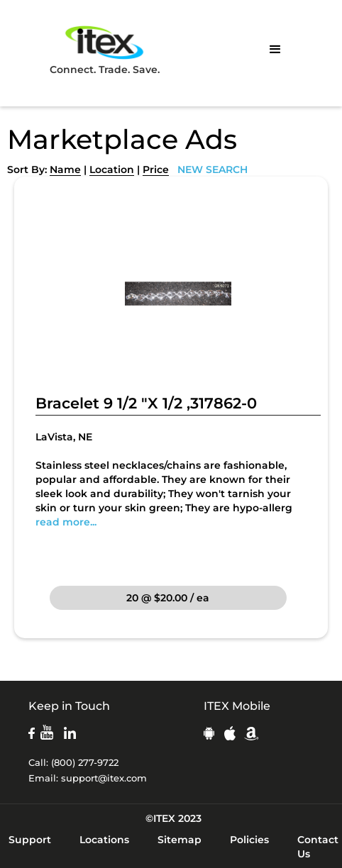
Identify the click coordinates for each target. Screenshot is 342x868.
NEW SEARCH (213, 169)
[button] (275, 50)
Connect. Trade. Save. (105, 49)
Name (65, 169)
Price (156, 169)
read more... (66, 522)
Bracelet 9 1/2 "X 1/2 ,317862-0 (146, 403)
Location (112, 169)
